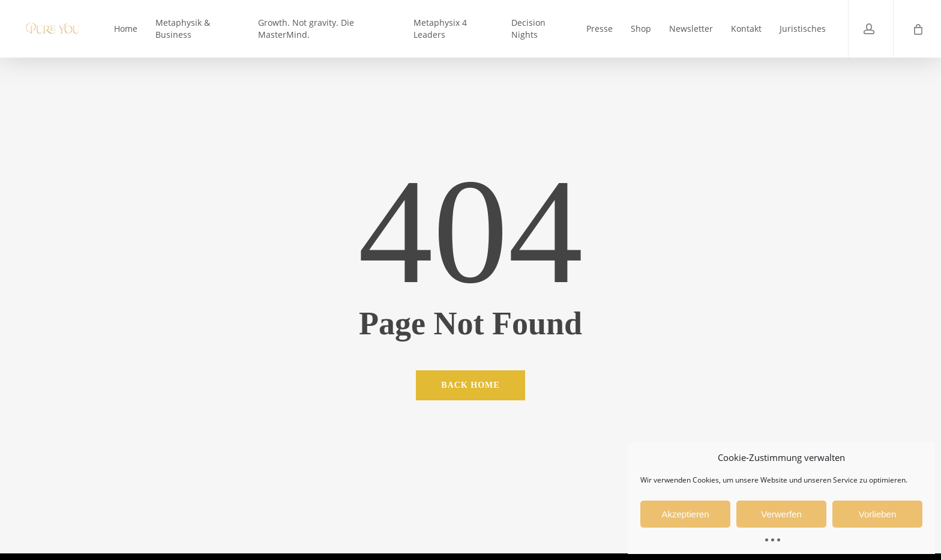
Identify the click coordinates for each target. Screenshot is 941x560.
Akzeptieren (685, 514)
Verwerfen (781, 514)
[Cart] (917, 29)
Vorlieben (878, 514)
